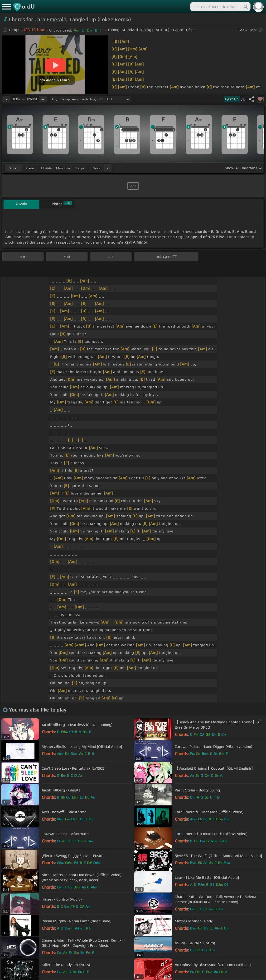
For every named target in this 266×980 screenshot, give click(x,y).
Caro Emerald (50, 19)
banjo (80, 168)
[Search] (245, 7)
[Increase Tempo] (43, 99)
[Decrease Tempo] (6, 99)
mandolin (63, 168)
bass (96, 168)
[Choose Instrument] (108, 168)
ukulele (46, 168)
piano (30, 168)
